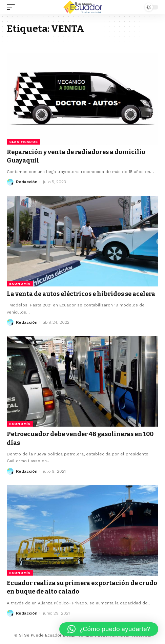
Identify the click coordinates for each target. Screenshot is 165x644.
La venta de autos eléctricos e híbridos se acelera (81, 294)
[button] (109, 629)
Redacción (27, 182)
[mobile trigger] (13, 7)
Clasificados (23, 142)
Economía (20, 284)
